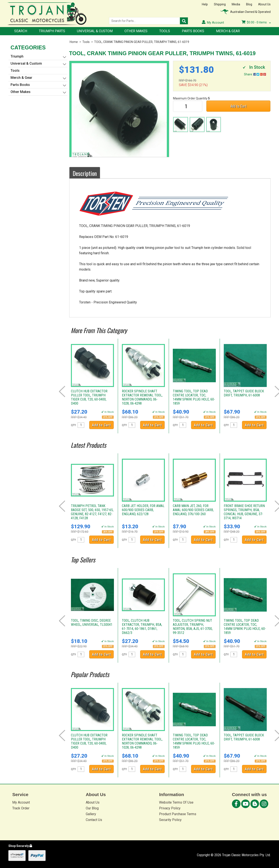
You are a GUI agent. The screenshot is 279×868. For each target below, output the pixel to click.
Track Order (21, 808)
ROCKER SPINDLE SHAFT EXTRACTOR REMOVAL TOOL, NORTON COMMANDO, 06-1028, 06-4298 (142, 397)
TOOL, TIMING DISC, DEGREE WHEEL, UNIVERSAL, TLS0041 (92, 623)
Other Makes (136, 31)
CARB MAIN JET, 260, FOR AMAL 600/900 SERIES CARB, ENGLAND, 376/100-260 (193, 510)
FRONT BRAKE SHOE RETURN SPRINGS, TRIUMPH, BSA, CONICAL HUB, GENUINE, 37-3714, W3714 (244, 512)
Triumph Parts (52, 31)
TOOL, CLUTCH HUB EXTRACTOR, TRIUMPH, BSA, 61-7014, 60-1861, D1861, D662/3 (142, 627)
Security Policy (170, 820)
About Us (264, 4)
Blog (249, 4)
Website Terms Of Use (176, 802)
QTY (73, 425)
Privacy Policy (170, 808)
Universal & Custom (95, 31)
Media (236, 4)
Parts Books (193, 31)
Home (74, 42)
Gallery (91, 814)
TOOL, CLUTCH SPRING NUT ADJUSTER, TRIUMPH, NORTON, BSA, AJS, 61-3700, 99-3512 (193, 627)
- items (256, 22)
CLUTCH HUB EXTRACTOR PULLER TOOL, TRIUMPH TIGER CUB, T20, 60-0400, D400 (89, 397)
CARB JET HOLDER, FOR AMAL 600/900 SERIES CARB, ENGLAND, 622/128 (143, 510)
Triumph (17, 56)
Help (205, 4)
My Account (21, 802)
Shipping (220, 4)
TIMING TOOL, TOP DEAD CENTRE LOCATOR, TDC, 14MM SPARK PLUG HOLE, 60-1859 (194, 397)
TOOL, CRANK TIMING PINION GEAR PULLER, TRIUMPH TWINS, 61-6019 (142, 42)
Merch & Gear (228, 31)
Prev (62, 391)
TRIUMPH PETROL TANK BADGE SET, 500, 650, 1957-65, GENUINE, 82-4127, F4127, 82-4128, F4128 (92, 512)
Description (85, 173)
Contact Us (94, 820)
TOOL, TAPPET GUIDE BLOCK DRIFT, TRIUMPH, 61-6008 (244, 393)
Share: (255, 74)
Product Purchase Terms (178, 814)
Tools (165, 31)
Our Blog (92, 808)
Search (21, 31)
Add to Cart (238, 106)
